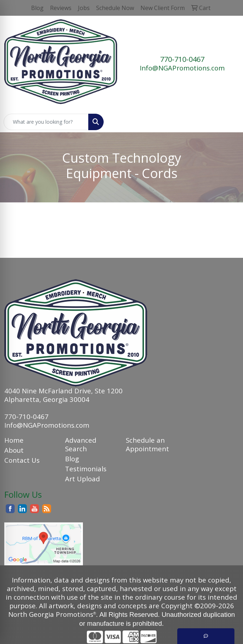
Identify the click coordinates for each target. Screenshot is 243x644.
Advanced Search (81, 444)
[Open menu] (229, 122)
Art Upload (83, 479)
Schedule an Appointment (147, 444)
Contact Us (22, 460)
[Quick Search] (46, 122)
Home (14, 440)
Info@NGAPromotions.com (182, 68)
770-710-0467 (182, 59)
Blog (72, 459)
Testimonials (86, 469)
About (14, 450)
